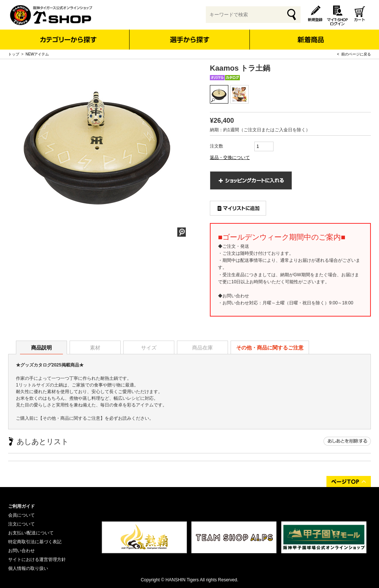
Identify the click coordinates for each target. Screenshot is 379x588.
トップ (14, 54)
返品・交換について (230, 158)
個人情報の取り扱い (28, 568)
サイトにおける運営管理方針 (37, 560)
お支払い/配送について (31, 533)
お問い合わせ (21, 551)
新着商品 (310, 35)
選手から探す (190, 40)
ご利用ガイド (21, 506)
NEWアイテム (37, 54)
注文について (21, 524)
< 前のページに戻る (354, 54)
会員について (21, 515)
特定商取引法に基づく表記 (35, 542)
